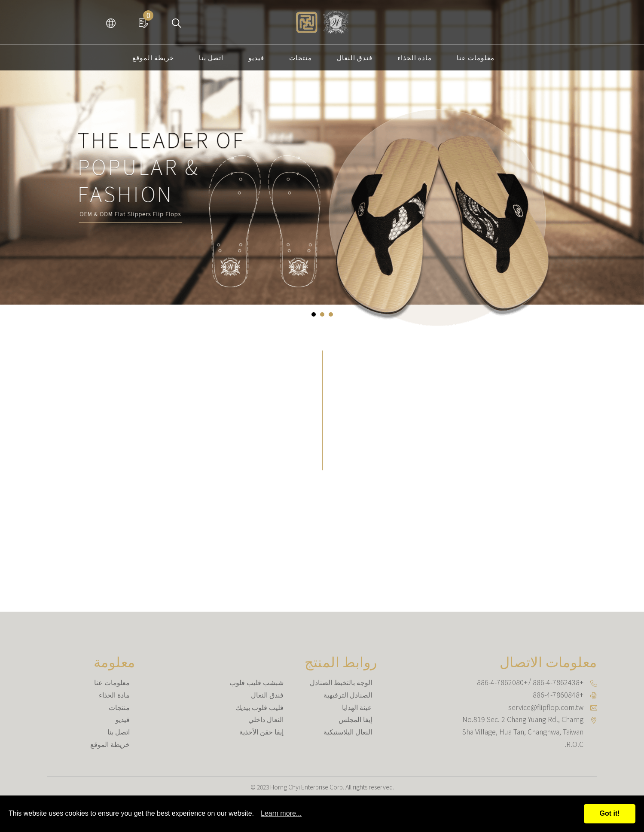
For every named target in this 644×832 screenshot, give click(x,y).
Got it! (609, 813)
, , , (523, 731)
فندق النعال (355, 57)
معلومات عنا (476, 57)
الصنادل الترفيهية (348, 695)
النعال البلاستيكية (348, 731)
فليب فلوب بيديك (259, 707)
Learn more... (281, 813)
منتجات (301, 57)
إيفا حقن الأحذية (261, 731)
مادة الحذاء (415, 57)
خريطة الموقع (153, 57)
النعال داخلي (266, 719)
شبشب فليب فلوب (256, 682)
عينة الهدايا (357, 707)
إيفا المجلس (355, 719)
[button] (314, 314)
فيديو (256, 57)
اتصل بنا (211, 57)
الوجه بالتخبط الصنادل (341, 682)
